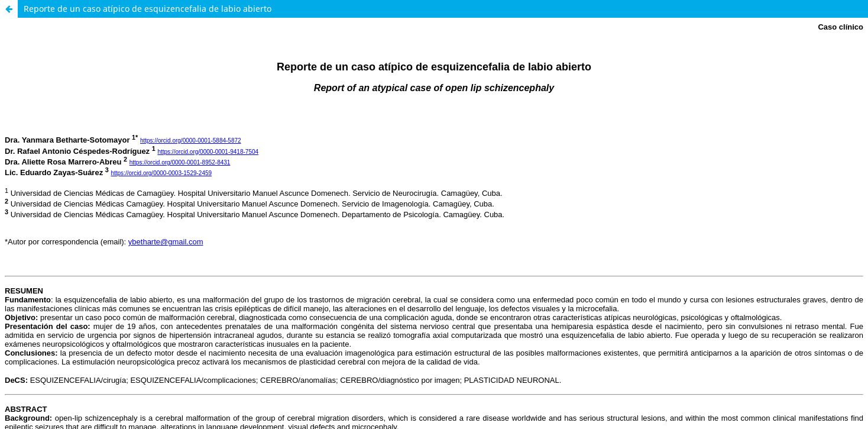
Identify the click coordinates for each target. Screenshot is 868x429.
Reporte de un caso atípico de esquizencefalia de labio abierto (148, 9)
